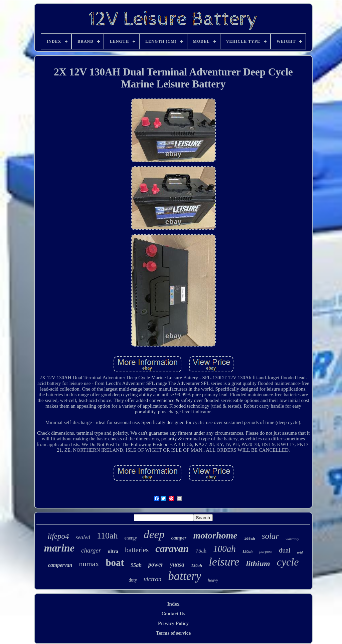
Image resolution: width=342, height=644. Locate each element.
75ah (201, 551)
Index (174, 604)
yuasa (177, 565)
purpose (266, 552)
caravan (172, 548)
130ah (197, 565)
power (156, 565)
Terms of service (173, 633)
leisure (224, 562)
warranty (292, 539)
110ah (107, 536)
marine (59, 548)
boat (115, 563)
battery (185, 576)
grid (300, 552)
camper (179, 538)
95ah (136, 565)
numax (89, 564)
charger (91, 550)
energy (131, 538)
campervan (60, 565)
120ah (248, 552)
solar (270, 536)
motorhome (215, 535)
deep (154, 534)
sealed (83, 537)
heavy (213, 580)
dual (285, 550)
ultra (113, 551)
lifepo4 (58, 536)
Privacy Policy (173, 623)
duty (133, 580)
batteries (137, 550)
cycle (288, 562)
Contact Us (173, 614)
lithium (258, 564)
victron (152, 579)
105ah (250, 539)
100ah (224, 549)
